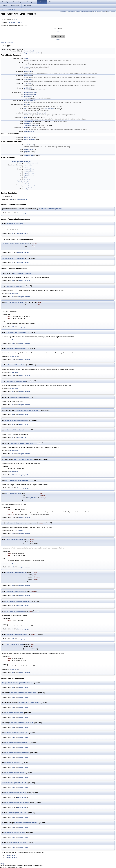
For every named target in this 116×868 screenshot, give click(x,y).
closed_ (26, 167)
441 (13, 567)
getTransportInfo (29, 100)
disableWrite (28, 75)
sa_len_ (26, 183)
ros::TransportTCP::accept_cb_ (23, 683)
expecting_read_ (29, 173)
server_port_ (28, 187)
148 (13, 777)
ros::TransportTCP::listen (13, 493)
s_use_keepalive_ (30, 139)
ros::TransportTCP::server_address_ (26, 823)
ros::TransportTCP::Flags (14, 224)
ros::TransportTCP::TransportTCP (13, 244)
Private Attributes (111, 12)
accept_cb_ (28, 161)
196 (13, 327)
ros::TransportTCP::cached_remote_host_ (23, 693)
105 (13, 424)
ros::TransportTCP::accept (22, 273)
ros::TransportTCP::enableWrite (16, 381)
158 (13, 767)
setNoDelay (28, 123)
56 (12, 200)
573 (13, 359)
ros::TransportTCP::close (13, 286)
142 (13, 717)
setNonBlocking (29, 149)
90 (12, 488)
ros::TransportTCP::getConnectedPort (17, 420)
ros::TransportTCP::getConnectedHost (27, 410)
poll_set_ (27, 181)
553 (13, 392)
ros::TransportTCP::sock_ (18, 843)
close (26, 63)
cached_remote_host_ (31, 163)
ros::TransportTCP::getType (23, 459)
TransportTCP (9, 9)
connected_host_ (29, 169)
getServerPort (28, 96)
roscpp (2, 864)
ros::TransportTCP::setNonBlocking (17, 601)
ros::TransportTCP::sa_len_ (18, 813)
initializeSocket (29, 145)
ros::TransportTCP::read (15, 539)
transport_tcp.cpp (23, 253)
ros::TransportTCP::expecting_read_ (17, 743)
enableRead (28, 80)
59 (12, 807)
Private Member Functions (99, 12)
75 (12, 605)
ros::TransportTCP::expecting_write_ (17, 753)
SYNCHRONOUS (34, 53)
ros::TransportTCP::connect (14, 302)
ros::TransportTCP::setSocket (15, 611)
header (45, 113)
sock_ (26, 189)
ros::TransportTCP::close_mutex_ (29, 703)
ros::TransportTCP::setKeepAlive (16, 573)
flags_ (26, 177)
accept (26, 59)
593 (13, 280)
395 (13, 297)
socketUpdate (28, 155)
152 (13, 837)
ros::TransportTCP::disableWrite (16, 349)
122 (13, 475)
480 (13, 672)
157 (13, 787)
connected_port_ (29, 171)
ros (2, 9)
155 (13, 586)
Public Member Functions (73, 12)
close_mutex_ (28, 165)
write (25, 127)
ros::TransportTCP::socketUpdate (16, 635)
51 (12, 253)
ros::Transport (14, 294)
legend (58, 39)
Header (39, 113)
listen (26, 109)
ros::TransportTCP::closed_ (14, 713)
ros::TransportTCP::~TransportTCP (13, 258)
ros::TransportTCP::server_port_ (15, 833)
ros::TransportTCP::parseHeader (16, 523)
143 (13, 707)
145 (13, 596)
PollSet (36, 125)
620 (13, 639)
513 (13, 375)
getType (26, 105)
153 (13, 687)
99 (12, 437)
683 (13, 454)
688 (13, 405)
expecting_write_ (29, 175)
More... (15, 19)
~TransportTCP (29, 132)
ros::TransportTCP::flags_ (13, 763)
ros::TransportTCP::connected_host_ (21, 723)
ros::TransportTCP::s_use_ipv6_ (16, 793)
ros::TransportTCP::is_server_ (15, 773)
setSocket (27, 151)
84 (12, 213)
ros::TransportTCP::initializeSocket (17, 480)
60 (12, 797)
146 (13, 757)
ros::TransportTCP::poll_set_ (17, 783)
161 (13, 737)
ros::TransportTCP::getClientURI (20, 397)
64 (12, 263)
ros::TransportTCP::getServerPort (15, 430)
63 (12, 233)
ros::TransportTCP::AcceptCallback (51, 209)
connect (26, 67)
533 (13, 343)
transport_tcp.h (15, 22)
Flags (26, 53)
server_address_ (29, 185)
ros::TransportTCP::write (15, 644)
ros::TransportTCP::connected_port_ (16, 733)
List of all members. (7, 42)
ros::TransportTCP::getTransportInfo (21, 443)
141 (13, 847)
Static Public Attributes (86, 12)
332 (13, 518)
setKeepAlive (28, 121)
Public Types (63, 12)
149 (13, 827)
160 (13, 727)
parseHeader (28, 113)
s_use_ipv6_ (28, 137)
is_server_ (27, 179)
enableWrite (28, 84)
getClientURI (28, 88)
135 (13, 534)
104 (13, 415)
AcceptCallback (29, 51)
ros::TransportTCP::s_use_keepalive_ (18, 803)
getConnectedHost (30, 92)
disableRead (28, 71)
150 (13, 817)
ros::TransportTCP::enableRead (15, 365)
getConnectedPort (30, 94)
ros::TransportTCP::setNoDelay (15, 591)
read (25, 117)
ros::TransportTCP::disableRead (16, 332)
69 (12, 629)
